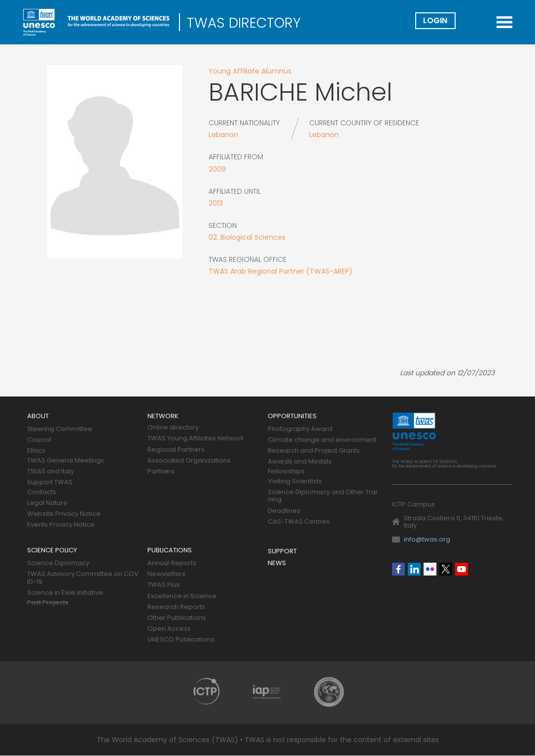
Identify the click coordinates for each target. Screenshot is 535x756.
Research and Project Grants (314, 451)
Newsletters (166, 574)
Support (282, 552)
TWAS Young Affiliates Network (196, 439)
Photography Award (300, 429)
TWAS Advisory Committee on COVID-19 (83, 578)
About (38, 416)
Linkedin (414, 569)
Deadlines (284, 511)
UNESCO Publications (181, 640)
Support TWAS (50, 483)
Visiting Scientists (295, 482)
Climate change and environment (322, 440)
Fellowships (286, 472)
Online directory (173, 428)
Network (163, 416)
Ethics (36, 451)
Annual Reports (172, 563)
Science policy (52, 551)
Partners (161, 472)
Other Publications (177, 618)
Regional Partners (176, 450)
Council (39, 440)
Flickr (430, 569)
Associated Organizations (189, 461)
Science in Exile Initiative (65, 593)
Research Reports (176, 607)
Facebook (398, 569)
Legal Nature (47, 503)
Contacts (42, 492)
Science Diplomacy (58, 563)
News (277, 563)
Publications (170, 551)
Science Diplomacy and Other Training (322, 496)
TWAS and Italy (51, 472)
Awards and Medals (300, 462)
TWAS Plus (164, 585)
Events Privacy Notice (61, 525)
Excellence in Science (182, 596)
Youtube (462, 569)
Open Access (169, 629)
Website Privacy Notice (64, 514)
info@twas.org (427, 539)
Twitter (446, 569)
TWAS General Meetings (66, 461)
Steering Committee (60, 429)
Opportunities (292, 416)
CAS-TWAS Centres (299, 522)
